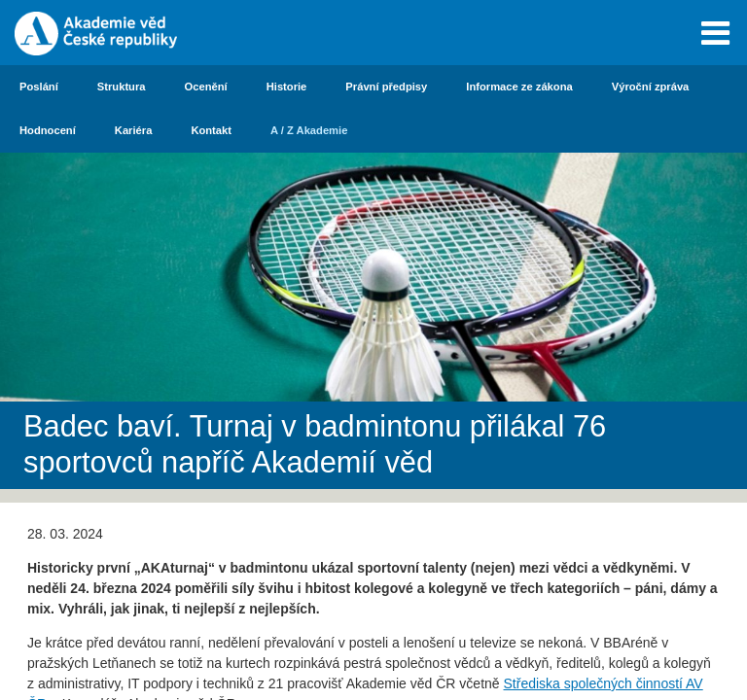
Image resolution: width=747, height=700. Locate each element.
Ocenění (206, 87)
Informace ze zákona (519, 87)
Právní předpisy (386, 87)
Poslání (39, 87)
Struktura (122, 87)
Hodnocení (48, 130)
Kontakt (211, 130)
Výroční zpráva (651, 87)
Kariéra (134, 130)
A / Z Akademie (309, 130)
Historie (287, 87)
